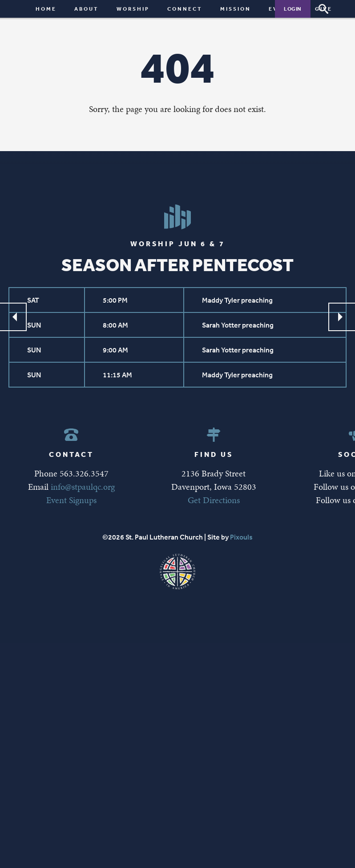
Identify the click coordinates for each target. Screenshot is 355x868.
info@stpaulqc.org (83, 487)
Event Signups (71, 500)
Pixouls (241, 537)
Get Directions (214, 500)
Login (293, 9)
